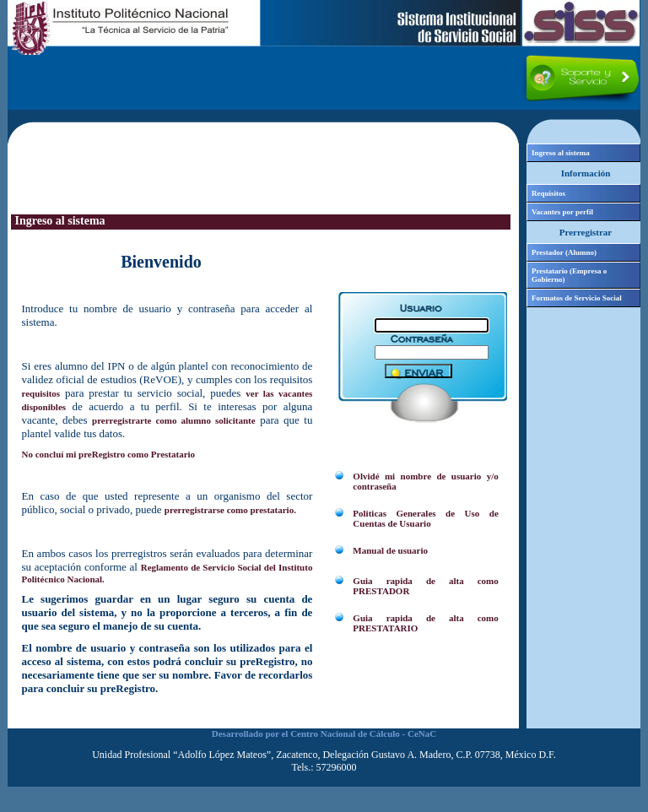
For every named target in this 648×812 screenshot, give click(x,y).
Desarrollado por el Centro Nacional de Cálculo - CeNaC (324, 734)
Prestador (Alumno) (564, 252)
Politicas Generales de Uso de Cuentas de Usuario (425, 518)
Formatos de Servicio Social (577, 298)
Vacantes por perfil (562, 212)
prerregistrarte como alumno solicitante (174, 420)
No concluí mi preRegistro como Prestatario (109, 454)
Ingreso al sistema (561, 153)
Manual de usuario (390, 550)
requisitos (41, 393)
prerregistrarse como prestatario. (230, 510)
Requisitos (548, 193)
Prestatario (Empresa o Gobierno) (569, 275)
